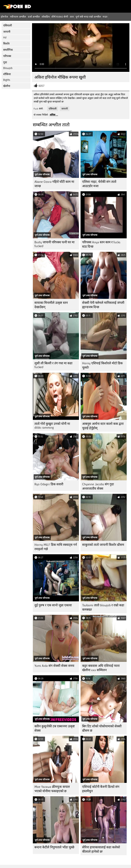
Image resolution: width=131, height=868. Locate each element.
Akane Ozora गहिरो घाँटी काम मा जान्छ (54, 184)
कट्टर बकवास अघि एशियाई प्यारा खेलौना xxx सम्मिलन (101, 668)
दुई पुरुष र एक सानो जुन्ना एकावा (53, 605)
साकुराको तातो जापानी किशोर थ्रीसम (103, 545)
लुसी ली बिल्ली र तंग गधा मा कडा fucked (53, 365)
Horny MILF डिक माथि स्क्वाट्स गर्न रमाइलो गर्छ (56, 547)
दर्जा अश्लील (34, 17)
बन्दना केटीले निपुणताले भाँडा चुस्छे (54, 847)
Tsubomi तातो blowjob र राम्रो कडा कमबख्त (103, 607)
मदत (105, 17)
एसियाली (8, 26)
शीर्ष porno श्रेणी (60, 17)
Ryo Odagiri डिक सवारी (49, 484)
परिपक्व (7, 56)
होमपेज (4, 17)
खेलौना (7, 86)
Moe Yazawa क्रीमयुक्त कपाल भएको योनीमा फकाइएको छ (52, 789)
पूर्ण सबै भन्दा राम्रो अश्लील (88, 17)
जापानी (7, 32)
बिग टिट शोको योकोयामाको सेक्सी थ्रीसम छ (102, 728)
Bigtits (7, 80)
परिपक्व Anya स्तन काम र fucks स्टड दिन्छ (101, 244)
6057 (41, 86)
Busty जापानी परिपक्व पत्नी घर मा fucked (54, 244)
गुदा (5, 62)
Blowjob (8, 68)
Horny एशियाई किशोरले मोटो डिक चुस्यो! (102, 365)
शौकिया (7, 74)
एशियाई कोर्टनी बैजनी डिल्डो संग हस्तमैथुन (101, 789)
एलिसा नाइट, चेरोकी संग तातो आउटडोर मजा (99, 184)
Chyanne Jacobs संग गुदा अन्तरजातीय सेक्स (98, 486)
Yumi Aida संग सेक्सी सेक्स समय (54, 666)
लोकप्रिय (46, 17)
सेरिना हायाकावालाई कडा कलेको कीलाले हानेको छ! (101, 849)
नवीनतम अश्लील (18, 17)
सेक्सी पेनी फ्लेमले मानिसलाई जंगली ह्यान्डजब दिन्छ (103, 305)
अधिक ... (54, 115)
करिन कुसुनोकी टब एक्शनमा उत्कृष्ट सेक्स (55, 728)
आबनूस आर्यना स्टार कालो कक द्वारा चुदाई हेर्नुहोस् (103, 426)
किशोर (6, 44)
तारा (72, 17)
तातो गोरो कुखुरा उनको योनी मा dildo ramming (52, 426)
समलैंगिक (8, 50)
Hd (5, 38)
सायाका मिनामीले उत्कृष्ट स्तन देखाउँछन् (51, 305)
